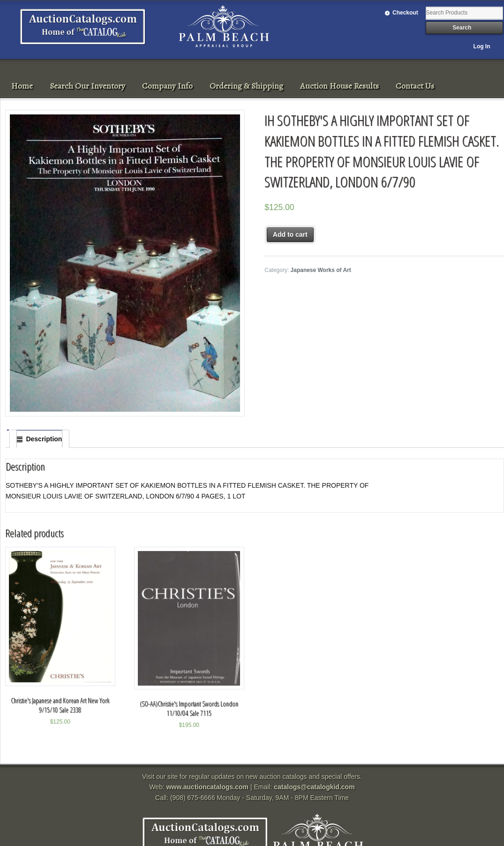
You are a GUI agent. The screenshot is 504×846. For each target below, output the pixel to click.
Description (44, 439)
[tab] (39, 439)
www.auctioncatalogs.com (207, 787)
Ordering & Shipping (246, 86)
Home (22, 86)
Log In (482, 46)
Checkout (405, 13)
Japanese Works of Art (321, 270)
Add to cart (290, 234)
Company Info (167, 86)
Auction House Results (339, 86)
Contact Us (415, 86)
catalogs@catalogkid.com (314, 787)
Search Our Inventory (87, 86)
